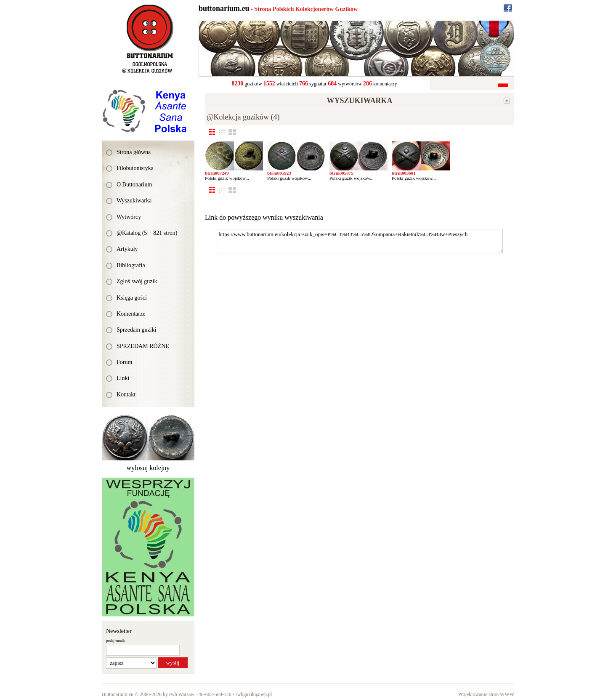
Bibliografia (131, 265)
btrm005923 (279, 173)
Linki (123, 378)
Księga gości (132, 298)
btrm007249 (217, 173)
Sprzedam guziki (136, 330)
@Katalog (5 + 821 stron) (147, 233)
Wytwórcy (129, 217)
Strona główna (134, 152)
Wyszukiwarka (134, 201)
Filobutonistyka (135, 168)
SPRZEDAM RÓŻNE (143, 346)
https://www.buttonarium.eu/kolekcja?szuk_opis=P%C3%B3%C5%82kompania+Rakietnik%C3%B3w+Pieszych (360, 241)
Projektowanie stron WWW (486, 694)
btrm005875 (341, 173)
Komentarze (131, 314)
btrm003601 (404, 173)
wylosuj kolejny (148, 468)
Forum (124, 362)
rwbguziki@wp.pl (254, 694)
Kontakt (126, 395)
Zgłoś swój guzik (137, 281)
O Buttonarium (134, 185)
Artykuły (127, 249)
